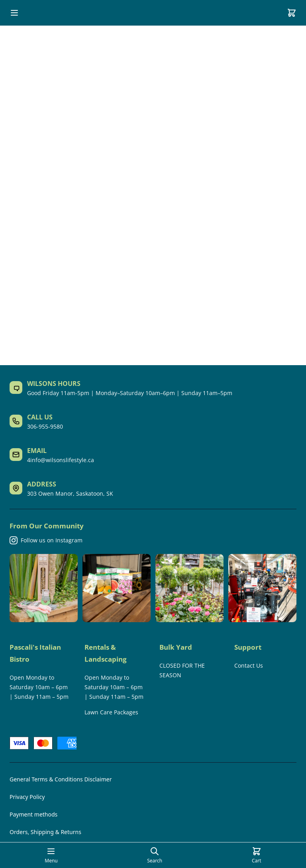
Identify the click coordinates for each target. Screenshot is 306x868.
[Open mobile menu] (14, 13)
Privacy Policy (27, 797)
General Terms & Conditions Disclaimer (61, 779)
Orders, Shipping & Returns (45, 832)
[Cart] (292, 13)
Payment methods (33, 814)
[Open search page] (155, 855)
